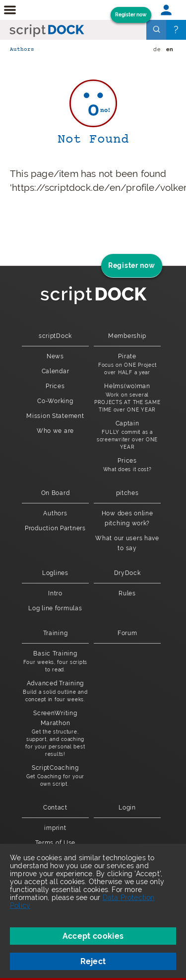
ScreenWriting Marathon (55, 734)
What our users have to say (127, 543)
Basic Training (55, 662)
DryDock (127, 573)
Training (56, 633)
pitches (127, 493)
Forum (127, 633)
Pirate (127, 365)
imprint (55, 828)
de (157, 49)
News (55, 356)
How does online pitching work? (127, 518)
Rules (127, 593)
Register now (131, 15)
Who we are (55, 431)
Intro (55, 593)
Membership (127, 336)
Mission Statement (55, 416)
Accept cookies (93, 936)
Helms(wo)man (127, 398)
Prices (55, 386)
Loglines (55, 573)
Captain (127, 435)
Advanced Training (55, 692)
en (170, 49)
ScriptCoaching (55, 776)
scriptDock (55, 336)
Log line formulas (55, 608)
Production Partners (55, 528)
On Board (56, 493)
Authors (22, 49)
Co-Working (55, 401)
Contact (55, 808)
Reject (93, 961)
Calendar (56, 371)
